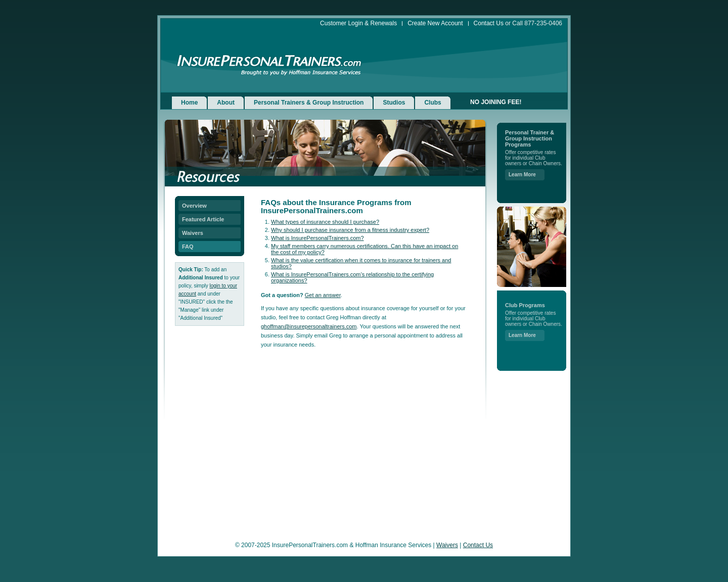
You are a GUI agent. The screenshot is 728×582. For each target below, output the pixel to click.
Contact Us (489, 23)
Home (189, 103)
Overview (194, 206)
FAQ (188, 247)
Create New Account (435, 23)
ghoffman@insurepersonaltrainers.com (309, 326)
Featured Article (203, 219)
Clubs (433, 103)
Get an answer (323, 295)
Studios (394, 103)
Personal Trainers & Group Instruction (309, 103)
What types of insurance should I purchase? (325, 222)
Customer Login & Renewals (358, 23)
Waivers (193, 233)
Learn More (522, 175)
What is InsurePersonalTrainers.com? (317, 238)
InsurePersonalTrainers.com (269, 61)
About (226, 103)
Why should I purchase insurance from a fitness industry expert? (350, 230)
